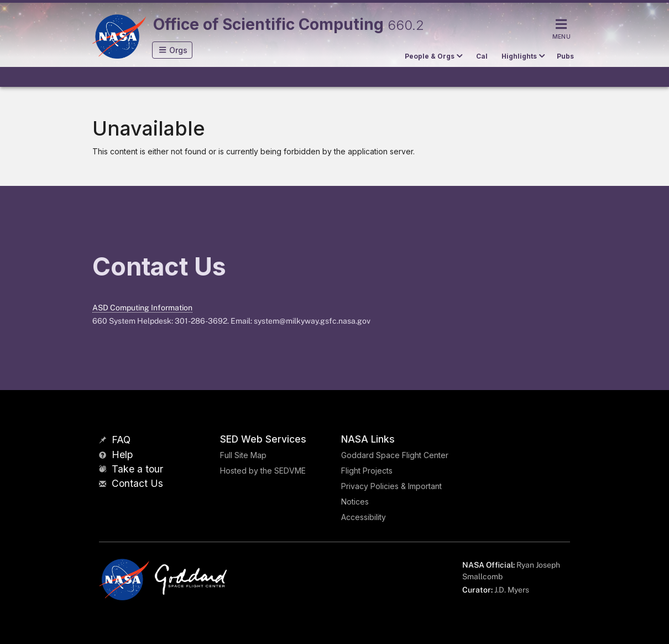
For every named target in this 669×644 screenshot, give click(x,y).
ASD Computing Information (142, 308)
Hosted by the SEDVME (263, 471)
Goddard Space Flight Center (395, 455)
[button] (172, 50)
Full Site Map (243, 455)
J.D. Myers (512, 590)
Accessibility (364, 517)
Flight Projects (367, 471)
